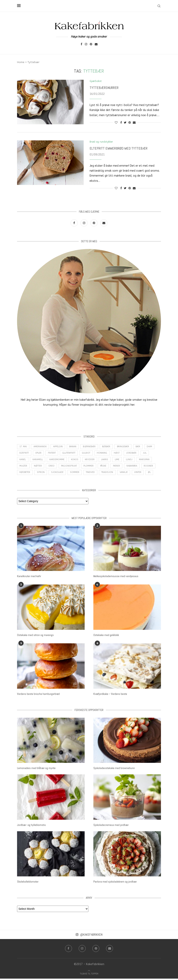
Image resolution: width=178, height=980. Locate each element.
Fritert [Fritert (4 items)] (54, 454)
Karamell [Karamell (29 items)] (39, 461)
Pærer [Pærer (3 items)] (119, 467)
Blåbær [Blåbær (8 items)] (109, 447)
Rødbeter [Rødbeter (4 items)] (25, 474)
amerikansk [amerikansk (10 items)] (41, 447)
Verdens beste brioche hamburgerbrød (38, 695)
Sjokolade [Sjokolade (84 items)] (57, 474)
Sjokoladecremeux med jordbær (111, 826)
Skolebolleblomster (28, 883)
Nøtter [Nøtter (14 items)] (39, 467)
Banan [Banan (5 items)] (75, 447)
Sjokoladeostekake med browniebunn (114, 770)
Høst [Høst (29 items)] (121, 454)
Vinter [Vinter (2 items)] (139, 474)
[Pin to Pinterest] (130, 123)
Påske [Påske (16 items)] (105, 467)
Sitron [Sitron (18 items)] (41, 474)
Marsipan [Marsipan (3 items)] (148, 461)
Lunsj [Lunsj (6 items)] (133, 461)
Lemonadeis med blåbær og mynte (36, 770)
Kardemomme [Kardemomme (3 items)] (59, 461)
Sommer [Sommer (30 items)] (75, 474)
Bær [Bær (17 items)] (141, 447)
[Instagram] (86, 44)
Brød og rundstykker (102, 142)
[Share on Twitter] (125, 123)
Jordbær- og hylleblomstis (31, 826)
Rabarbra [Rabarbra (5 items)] (134, 467)
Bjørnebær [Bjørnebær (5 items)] (91, 447)
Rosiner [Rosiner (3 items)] (151, 467)
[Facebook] (81, 44)
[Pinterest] (91, 44)
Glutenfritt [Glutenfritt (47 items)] (72, 454)
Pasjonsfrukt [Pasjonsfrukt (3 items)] (70, 467)
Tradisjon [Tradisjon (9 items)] (108, 474)
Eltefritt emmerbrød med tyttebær (119, 148)
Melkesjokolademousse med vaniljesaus (116, 578)
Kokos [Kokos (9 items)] (77, 461)
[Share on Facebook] (121, 123)
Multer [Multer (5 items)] (24, 467)
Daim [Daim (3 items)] (153, 447)
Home (21, 62)
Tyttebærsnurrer (104, 88)
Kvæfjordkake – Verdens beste (110, 695)
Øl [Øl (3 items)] (151, 474)
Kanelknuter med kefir (29, 578)
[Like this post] (116, 123)
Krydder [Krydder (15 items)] (92, 461)
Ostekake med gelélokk (106, 637)
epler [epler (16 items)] (40, 454)
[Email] (96, 44)
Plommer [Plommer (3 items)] (90, 467)
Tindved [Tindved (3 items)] (91, 474)
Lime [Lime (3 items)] (120, 461)
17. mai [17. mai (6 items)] (23, 447)
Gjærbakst (96, 81)
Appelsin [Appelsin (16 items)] (59, 447)
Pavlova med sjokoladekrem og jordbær (115, 883)
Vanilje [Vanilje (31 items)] (124, 474)
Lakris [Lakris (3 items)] (107, 461)
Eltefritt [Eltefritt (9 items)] (25, 454)
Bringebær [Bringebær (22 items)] (126, 447)
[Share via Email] (134, 123)
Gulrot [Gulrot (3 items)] (90, 454)
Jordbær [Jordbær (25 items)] (136, 454)
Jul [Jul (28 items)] (149, 454)
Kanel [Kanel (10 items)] (23, 461)
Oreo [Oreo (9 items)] (53, 467)
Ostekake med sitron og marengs (35, 637)
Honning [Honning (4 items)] (106, 454)
